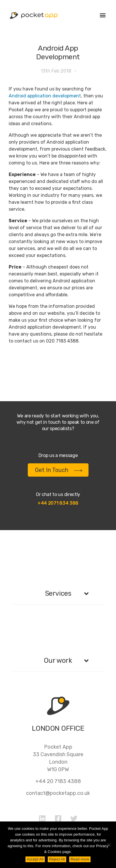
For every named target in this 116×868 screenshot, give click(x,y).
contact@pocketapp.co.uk (58, 793)
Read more (80, 859)
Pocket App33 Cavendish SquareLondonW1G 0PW (58, 758)
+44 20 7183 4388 (58, 781)
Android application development (45, 96)
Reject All (57, 859)
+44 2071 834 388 (58, 503)
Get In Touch (59, 470)
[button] (103, 15)
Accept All (35, 859)
